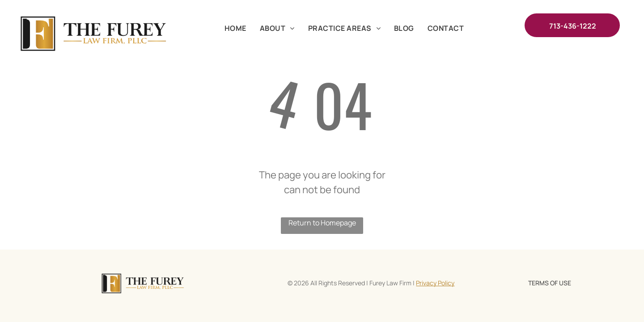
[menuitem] (235, 28)
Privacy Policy (435, 283)
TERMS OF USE (550, 283)
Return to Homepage (322, 223)
